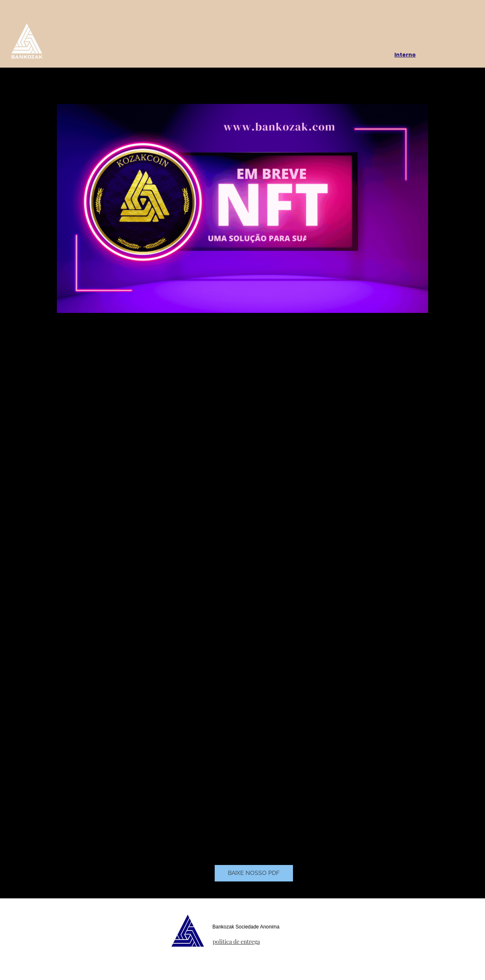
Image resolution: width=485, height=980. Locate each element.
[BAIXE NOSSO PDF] (254, 873)
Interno (405, 55)
